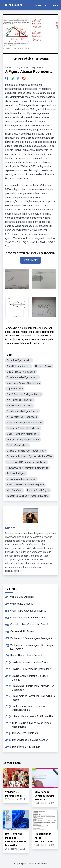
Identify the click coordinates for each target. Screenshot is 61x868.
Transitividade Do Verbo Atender (30, 740)
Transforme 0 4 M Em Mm (26, 747)
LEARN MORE (30, 260)
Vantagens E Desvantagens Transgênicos (33, 638)
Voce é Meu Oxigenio (22, 597)
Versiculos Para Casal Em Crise (28, 618)
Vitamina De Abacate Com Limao (28, 611)
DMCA (55, 6)
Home (8, 67)
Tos (47, 6)
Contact (38, 6)
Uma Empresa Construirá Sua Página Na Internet (34, 698)
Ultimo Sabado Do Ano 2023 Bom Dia (32, 716)
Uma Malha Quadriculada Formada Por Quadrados (33, 688)
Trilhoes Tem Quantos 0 (25, 733)
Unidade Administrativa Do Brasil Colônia (30, 678)
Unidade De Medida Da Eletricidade (31, 669)
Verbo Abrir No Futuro (22, 631)
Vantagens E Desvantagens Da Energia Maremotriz (31, 647)
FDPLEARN (12, 5)
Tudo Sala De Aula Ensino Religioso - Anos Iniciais (32, 725)
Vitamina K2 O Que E (21, 604)
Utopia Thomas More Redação (27, 655)
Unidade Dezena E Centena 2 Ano (30, 662)
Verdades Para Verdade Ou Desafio (30, 624)
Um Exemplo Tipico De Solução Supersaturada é (29, 708)
